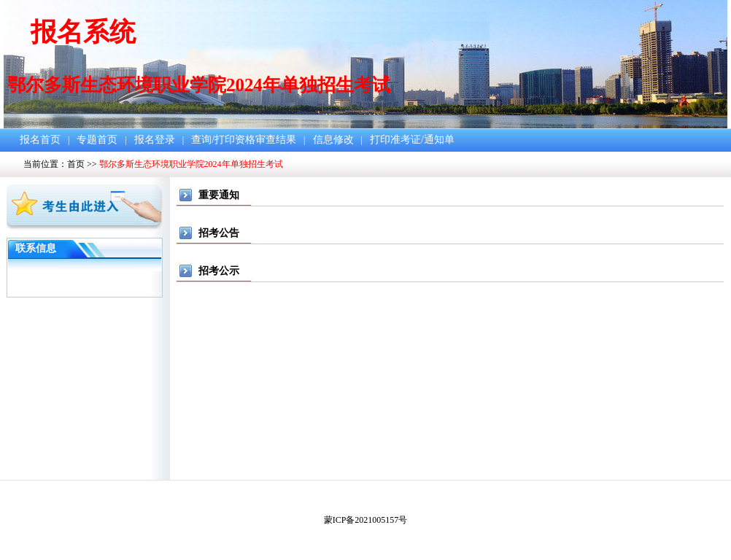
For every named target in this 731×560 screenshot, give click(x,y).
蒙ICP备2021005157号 (366, 520)
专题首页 (97, 140)
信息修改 (333, 140)
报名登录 (155, 140)
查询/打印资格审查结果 (244, 140)
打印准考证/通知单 (412, 140)
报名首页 (40, 140)
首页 (76, 164)
